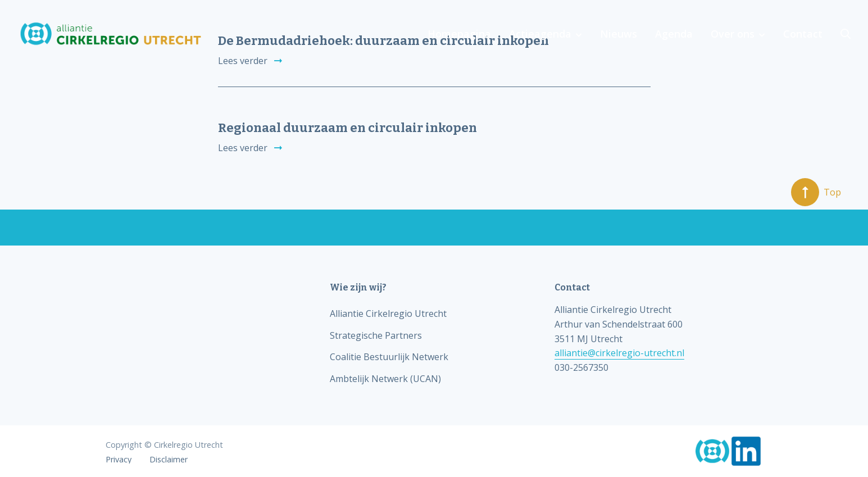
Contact (803, 34)
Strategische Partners (376, 335)
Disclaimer (169, 460)
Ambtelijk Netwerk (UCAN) (385, 379)
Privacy (119, 460)
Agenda (674, 34)
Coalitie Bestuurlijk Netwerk (389, 357)
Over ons (733, 34)
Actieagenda (540, 34)
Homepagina (459, 34)
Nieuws (619, 34)
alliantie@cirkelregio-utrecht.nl (619, 353)
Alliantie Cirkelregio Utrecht (388, 314)
